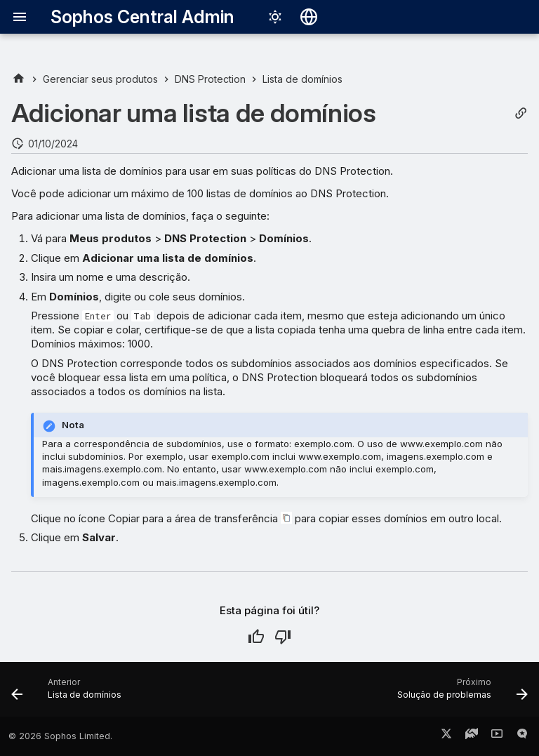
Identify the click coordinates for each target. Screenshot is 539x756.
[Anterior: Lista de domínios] (69, 694)
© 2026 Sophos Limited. (60, 736)
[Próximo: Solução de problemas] (460, 694)
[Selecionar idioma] (309, 17)
